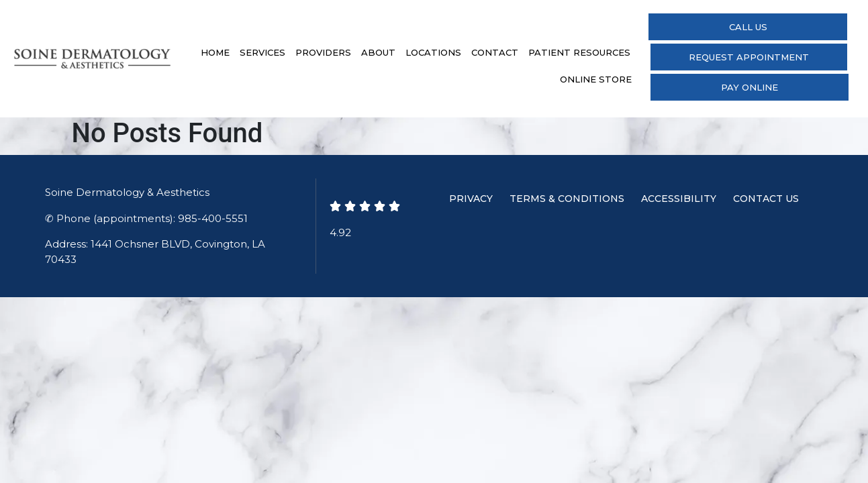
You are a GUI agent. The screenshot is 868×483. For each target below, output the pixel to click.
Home (215, 52)
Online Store (596, 79)
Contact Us (766, 199)
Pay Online (750, 87)
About (378, 52)
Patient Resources (579, 52)
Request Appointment (749, 57)
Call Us (748, 27)
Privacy (471, 199)
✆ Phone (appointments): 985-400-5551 (146, 218)
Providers (323, 52)
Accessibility (679, 199)
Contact (495, 52)
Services (262, 52)
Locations (433, 52)
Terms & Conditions (567, 199)
